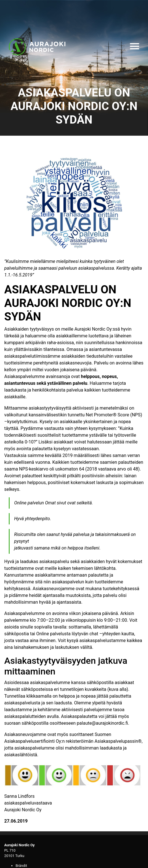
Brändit (21, 866)
